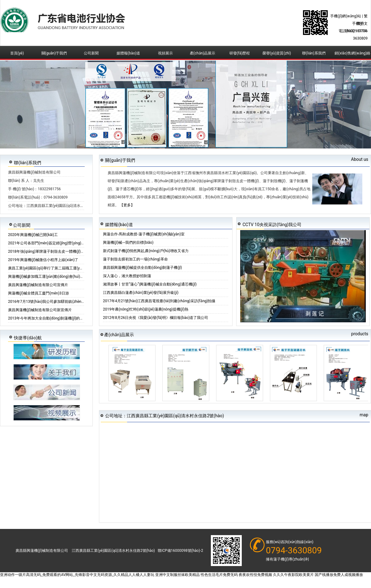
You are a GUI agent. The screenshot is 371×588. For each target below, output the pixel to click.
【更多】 (127, 205)
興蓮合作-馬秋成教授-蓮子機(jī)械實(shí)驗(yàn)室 (144, 234)
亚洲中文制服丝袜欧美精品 (177, 575)
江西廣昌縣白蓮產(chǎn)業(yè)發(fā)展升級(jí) (141, 293)
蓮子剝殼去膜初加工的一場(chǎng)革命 (135, 259)
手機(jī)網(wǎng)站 (346, 16)
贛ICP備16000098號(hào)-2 (180, 551)
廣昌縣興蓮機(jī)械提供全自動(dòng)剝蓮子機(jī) (143, 268)
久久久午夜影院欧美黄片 (293, 575)
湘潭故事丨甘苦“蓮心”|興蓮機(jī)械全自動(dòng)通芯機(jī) (150, 284)
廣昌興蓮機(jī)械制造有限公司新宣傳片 (40, 310)
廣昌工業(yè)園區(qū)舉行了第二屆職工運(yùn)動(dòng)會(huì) (60, 268)
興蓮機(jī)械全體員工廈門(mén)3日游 (38, 293)
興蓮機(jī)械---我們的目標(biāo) (128, 242)
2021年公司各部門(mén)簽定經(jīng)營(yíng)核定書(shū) (54, 243)
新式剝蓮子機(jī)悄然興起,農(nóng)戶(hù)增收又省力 (146, 251)
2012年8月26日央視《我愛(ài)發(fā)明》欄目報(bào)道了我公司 (156, 318)
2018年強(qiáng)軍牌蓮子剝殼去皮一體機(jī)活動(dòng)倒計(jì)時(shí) (65, 251)
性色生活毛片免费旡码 (219, 575)
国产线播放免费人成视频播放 (339, 575)
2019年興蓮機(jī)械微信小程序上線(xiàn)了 (43, 260)
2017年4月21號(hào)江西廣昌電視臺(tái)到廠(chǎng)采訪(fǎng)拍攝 (159, 301)
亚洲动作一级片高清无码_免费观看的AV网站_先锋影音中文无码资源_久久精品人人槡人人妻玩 (77, 575)
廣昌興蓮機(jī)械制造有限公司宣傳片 (38, 285)
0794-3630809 (294, 551)
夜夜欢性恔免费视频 (255, 575)
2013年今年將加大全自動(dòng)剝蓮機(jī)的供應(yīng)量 (54, 318)
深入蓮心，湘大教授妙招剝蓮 (127, 276)
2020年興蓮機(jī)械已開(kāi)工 (33, 235)
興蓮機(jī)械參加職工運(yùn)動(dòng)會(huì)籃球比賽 (51, 277)
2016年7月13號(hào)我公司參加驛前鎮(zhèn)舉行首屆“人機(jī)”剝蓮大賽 (67, 302)
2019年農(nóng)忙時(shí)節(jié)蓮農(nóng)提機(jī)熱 (146, 309)
